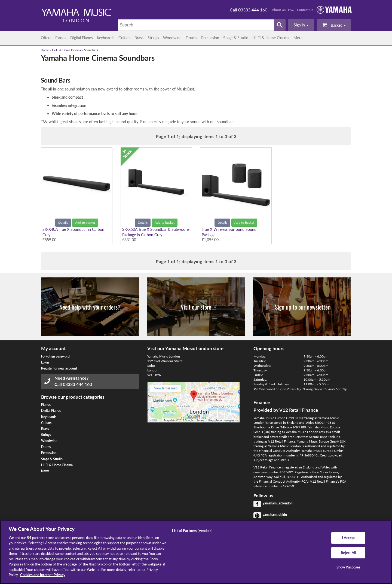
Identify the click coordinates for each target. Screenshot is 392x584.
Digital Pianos (82, 38)
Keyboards (106, 38)
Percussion (210, 38)
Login (45, 362)
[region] (196, 552)
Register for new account (59, 368)
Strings (153, 38)
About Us (279, 10)
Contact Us (305, 10)
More (298, 38)
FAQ (291, 10)
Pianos (61, 38)
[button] (301, 25)
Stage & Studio (236, 38)
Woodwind (172, 38)
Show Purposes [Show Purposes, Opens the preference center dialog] (349, 567)
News (45, 471)
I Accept (348, 538)
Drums (191, 38)
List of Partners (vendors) (192, 531)
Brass (139, 38)
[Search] (196, 25)
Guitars (124, 38)
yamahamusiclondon (278, 503)
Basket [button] (334, 25)
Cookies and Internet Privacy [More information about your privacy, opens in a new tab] (43, 575)
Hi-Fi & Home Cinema (271, 38)
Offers (46, 38)
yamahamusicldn (275, 515)
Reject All (348, 553)
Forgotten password (55, 356)
